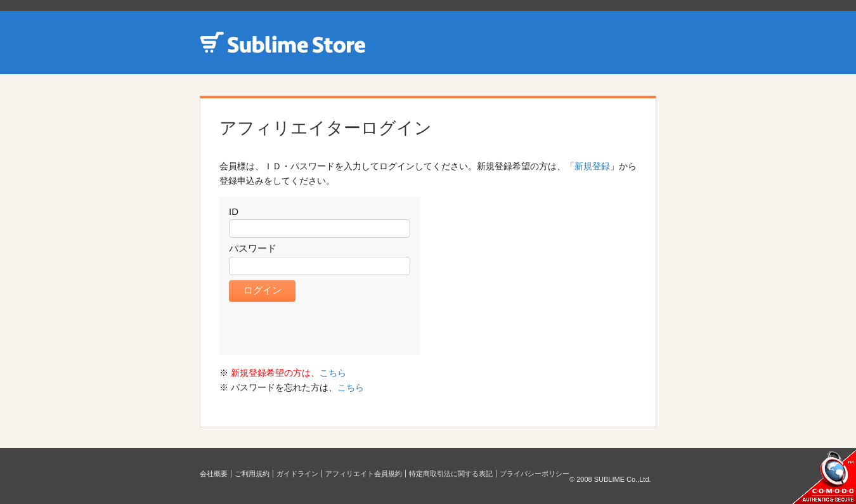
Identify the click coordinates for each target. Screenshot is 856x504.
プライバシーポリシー (535, 474)
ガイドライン (297, 474)
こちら (333, 373)
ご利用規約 (252, 474)
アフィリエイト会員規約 (364, 474)
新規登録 (592, 166)
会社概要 (214, 474)
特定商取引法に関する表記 (451, 474)
